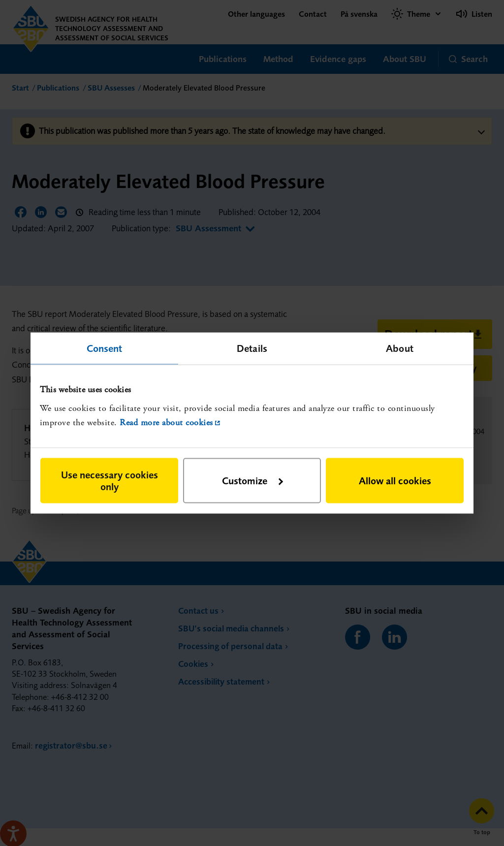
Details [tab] (252, 348)
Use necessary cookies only (110, 481)
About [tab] (400, 348)
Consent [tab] (105, 348)
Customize (252, 481)
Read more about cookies (166, 422)
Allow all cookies (395, 481)
